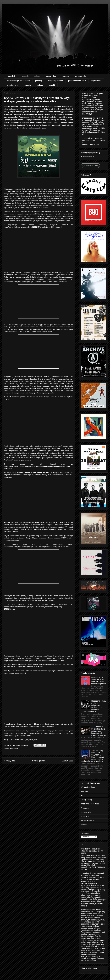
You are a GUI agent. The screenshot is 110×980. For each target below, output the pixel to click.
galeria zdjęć (51, 76)
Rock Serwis (86, 812)
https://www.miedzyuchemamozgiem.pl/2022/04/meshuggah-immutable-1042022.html (36, 282)
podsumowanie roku (77, 81)
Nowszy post (10, 761)
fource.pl (84, 791)
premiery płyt (12, 85)
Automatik (85, 816)
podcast (40, 85)
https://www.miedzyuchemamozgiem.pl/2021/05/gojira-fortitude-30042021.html (33, 227)
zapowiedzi (12, 76)
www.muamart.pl (87, 157)
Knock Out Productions (90, 804)
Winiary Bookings (88, 787)
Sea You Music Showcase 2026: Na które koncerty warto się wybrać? (99, 680)
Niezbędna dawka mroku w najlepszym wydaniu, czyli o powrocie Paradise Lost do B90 (93, 706)
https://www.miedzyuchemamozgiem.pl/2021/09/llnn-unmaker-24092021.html (34, 661)
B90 (82, 796)
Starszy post (67, 761)
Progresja (85, 808)
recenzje (25, 76)
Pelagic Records (87, 820)
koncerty (27, 85)
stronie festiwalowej (47, 726)
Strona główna (38, 761)
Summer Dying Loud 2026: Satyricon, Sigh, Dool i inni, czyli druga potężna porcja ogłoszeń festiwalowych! (93, 756)
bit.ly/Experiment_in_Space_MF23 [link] (26, 740)
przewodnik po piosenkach (18, 81)
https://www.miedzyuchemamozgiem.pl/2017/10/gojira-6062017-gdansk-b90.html (40, 221)
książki (52, 85)
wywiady (65, 76)
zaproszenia (96, 81)
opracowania (80, 76)
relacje (37, 76)
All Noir (84, 825)
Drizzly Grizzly (87, 800)
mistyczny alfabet (55, 81)
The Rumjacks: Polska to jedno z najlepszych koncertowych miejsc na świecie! (99, 731)
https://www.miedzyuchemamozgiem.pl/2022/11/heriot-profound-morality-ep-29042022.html (38, 547)
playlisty (39, 81)
